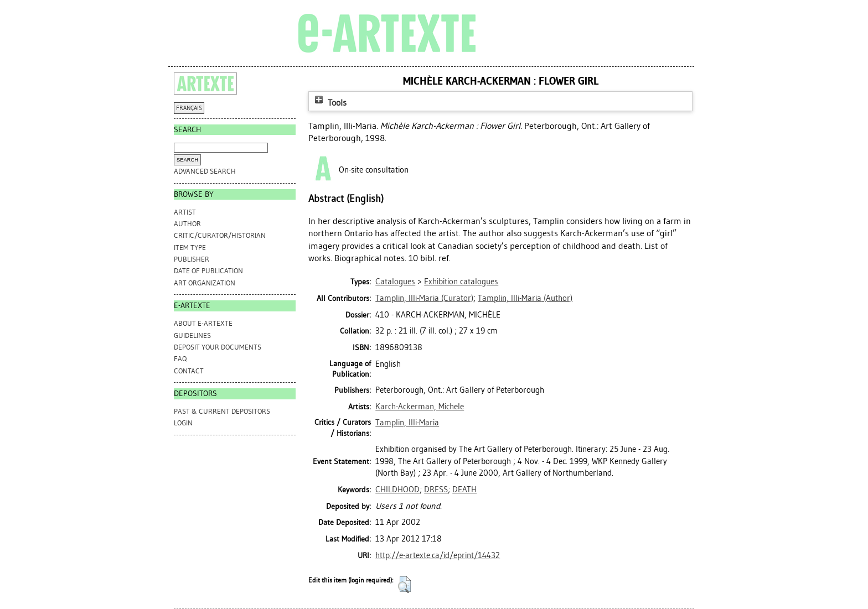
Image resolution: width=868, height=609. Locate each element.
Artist (185, 212)
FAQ (180, 359)
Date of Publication (208, 271)
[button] (404, 585)
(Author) (525, 298)
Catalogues (395, 282)
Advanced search (205, 171)
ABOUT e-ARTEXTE (203, 323)
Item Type (190, 248)
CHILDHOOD (397, 490)
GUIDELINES (192, 335)
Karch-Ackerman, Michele (420, 407)
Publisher (192, 259)
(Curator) (424, 298)
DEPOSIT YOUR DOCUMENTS (218, 347)
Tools (329, 103)
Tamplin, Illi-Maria (407, 423)
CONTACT (189, 371)
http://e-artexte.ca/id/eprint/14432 (438, 555)
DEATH (464, 490)
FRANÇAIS (189, 108)
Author (187, 224)
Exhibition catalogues (461, 282)
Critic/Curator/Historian (220, 235)
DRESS (436, 490)
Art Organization (205, 283)
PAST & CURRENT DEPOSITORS (222, 411)
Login (183, 423)
